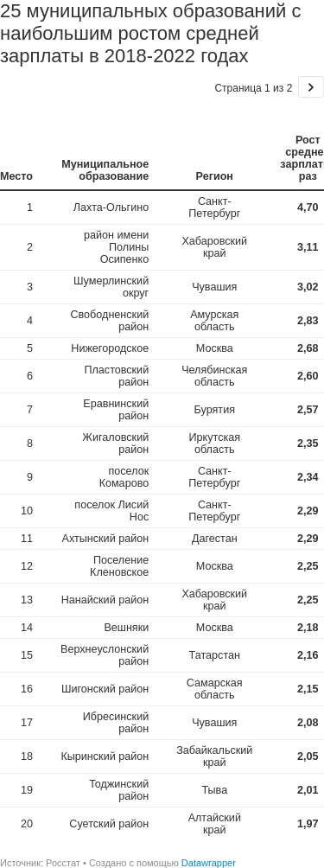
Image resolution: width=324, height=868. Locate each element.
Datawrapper (209, 863)
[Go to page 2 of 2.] (311, 87)
